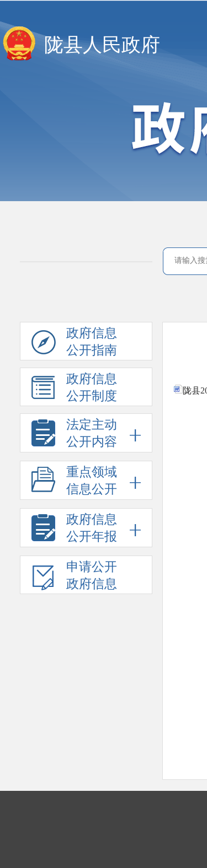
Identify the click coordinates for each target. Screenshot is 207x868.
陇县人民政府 (102, 45)
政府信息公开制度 (74, 389)
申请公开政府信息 (74, 577)
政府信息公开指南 (74, 343)
